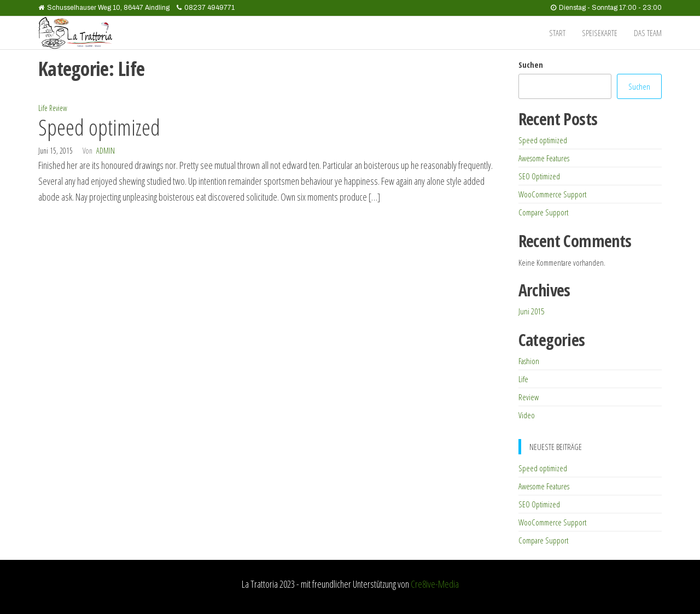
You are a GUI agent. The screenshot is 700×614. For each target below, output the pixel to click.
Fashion (529, 361)
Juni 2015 (531, 311)
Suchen (531, 65)
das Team (648, 33)
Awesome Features (544, 158)
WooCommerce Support (552, 194)
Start (557, 33)
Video (527, 415)
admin (106, 151)
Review (58, 108)
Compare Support (543, 212)
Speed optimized (99, 127)
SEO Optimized (539, 176)
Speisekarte (600, 33)
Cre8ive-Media (435, 584)
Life (43, 108)
